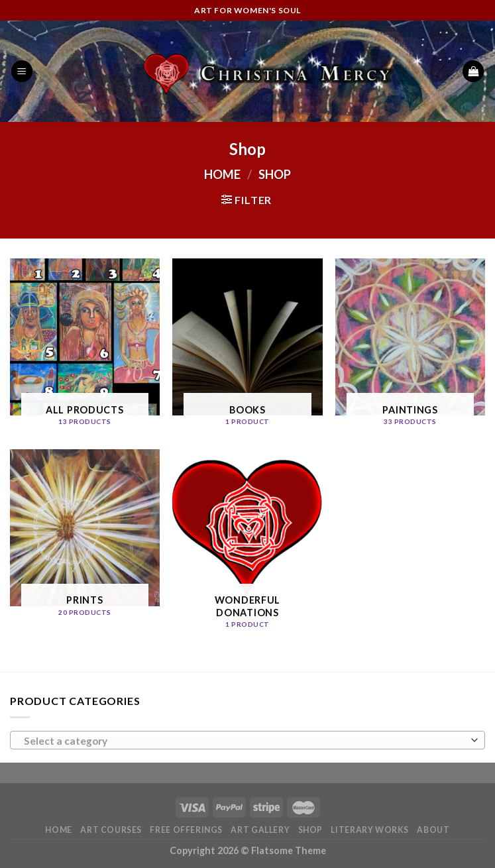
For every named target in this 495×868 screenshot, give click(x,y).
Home (222, 174)
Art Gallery (260, 830)
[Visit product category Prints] (85, 538)
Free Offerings (186, 830)
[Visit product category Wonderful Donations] (247, 544)
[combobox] (247, 740)
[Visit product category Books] (247, 347)
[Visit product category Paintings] (410, 347)
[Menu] (22, 71)
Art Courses (111, 830)
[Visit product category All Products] (85, 347)
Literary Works (370, 830)
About (433, 830)
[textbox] (245, 741)
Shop (310, 830)
